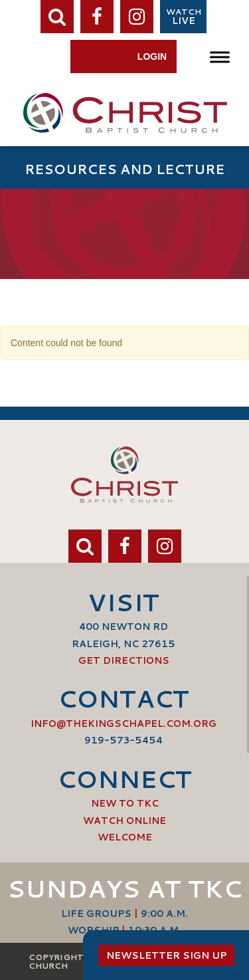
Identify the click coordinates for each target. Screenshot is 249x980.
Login (152, 56)
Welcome (125, 837)
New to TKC (125, 803)
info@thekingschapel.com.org (124, 724)
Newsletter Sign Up (166, 955)
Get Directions (124, 660)
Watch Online (124, 821)
